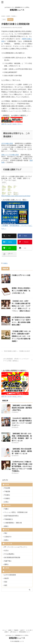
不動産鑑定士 (9, 519)
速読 (6, 585)
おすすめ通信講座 (10, 575)
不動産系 (8, 505)
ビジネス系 (8, 544)
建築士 (6, 526)
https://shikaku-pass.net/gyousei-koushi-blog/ (16, 195)
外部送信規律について (24, 602)
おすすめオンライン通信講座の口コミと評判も (17, 606)
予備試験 (7, 491)
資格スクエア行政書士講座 (10, 155)
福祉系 (6, 578)
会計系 (7, 530)
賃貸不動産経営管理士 (12, 516)
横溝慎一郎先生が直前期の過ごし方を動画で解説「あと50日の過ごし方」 (21, 291)
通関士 (6, 564)
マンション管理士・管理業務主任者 (16, 512)
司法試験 (7, 488)
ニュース (8, 571)
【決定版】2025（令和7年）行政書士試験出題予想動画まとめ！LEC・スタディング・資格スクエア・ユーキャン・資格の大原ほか (21, 306)
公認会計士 (8, 537)
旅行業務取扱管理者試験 (12, 557)
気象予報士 (8, 561)
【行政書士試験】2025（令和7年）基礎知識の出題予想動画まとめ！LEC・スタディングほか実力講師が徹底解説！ (21, 336)
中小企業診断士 (9, 554)
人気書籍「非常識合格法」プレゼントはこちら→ (17, 226)
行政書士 (5, 263)
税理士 (6, 540)
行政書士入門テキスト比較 (21, 275)
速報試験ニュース (17, 10)
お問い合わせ (13, 602)
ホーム (4, 601)
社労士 (6, 551)
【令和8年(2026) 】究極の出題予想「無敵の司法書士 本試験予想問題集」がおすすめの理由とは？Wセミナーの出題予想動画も (22, 466)
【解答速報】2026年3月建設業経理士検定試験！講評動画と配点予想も (22, 408)
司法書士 (7, 495)
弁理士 (6, 502)
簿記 (6, 533)
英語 (6, 582)
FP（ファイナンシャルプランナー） (16, 547)
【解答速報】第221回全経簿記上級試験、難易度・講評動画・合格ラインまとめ (22, 451)
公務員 (7, 568)
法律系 (7, 485)
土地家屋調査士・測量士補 (13, 523)
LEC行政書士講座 (7, 143)
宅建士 (6, 509)
